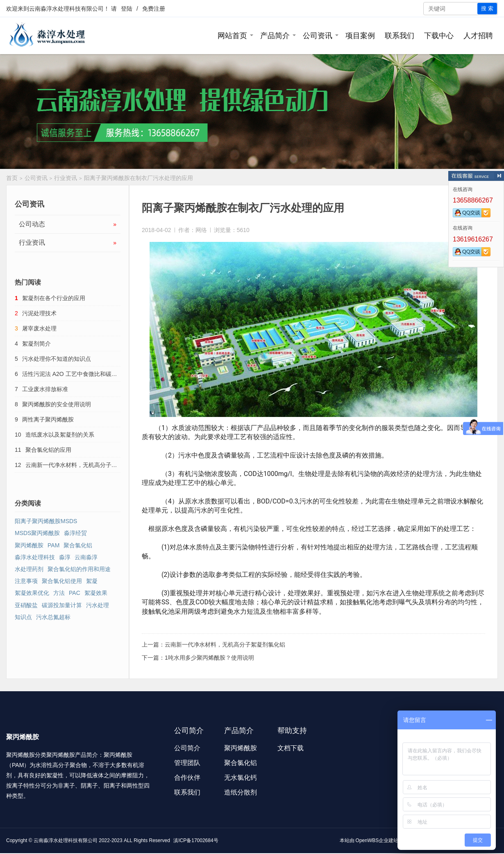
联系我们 (400, 36)
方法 (59, 593)
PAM (53, 545)
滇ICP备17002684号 (196, 840)
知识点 (23, 617)
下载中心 (439, 36)
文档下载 (291, 748)
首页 (12, 178)
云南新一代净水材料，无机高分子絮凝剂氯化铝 (225, 644)
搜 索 (487, 8)
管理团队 (187, 763)
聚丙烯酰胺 (29, 545)
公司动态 (68, 224)
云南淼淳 (86, 557)
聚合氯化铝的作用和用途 (79, 569)
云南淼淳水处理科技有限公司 (66, 9)
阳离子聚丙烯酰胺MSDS (46, 521)
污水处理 (98, 605)
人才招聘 (478, 36)
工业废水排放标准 (45, 389)
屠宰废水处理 (39, 328)
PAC (75, 593)
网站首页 (232, 36)
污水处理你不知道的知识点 (57, 359)
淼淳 (65, 557)
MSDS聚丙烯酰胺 (37, 533)
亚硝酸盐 (26, 605)
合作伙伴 (187, 778)
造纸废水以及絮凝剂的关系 (60, 435)
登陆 (127, 9)
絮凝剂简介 (36, 344)
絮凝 (92, 581)
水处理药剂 (29, 569)
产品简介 (275, 36)
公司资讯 (318, 36)
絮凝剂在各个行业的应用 (54, 298)
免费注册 (154, 9)
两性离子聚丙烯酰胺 (48, 419)
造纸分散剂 (241, 792)
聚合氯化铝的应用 (48, 450)
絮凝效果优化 (32, 593)
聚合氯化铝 (78, 545)
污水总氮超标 (53, 617)
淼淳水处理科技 (35, 557)
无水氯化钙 (241, 778)
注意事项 (26, 581)
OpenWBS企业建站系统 (382, 840)
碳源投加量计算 (62, 605)
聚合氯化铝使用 (62, 581)
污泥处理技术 (39, 313)
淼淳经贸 (75, 533)
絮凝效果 (96, 593)
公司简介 (187, 748)
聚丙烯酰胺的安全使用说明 (57, 404)
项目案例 (360, 36)
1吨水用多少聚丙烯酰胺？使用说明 (209, 658)
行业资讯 (66, 178)
